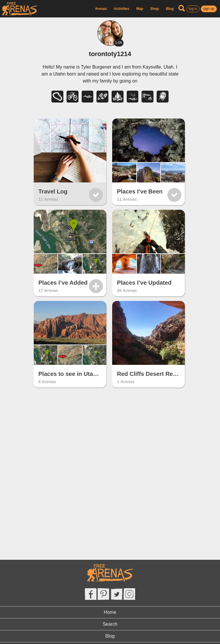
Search (110, 624)
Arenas (101, 9)
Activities (122, 9)
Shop (155, 9)
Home (110, 612)
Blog (170, 9)
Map (140, 9)
